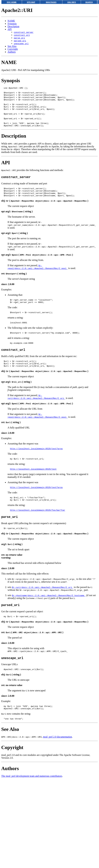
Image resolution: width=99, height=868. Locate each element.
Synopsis (12, 24)
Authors (12, 52)
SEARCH (89, 2)
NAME (11, 21)
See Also (12, 46)
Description (13, 26)
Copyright (13, 49)
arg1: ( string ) (12, 562)
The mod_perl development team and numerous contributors (32, 796)
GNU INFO (72, 2)
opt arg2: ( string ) (14, 243)
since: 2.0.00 (8, 294)
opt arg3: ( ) (37, 265)
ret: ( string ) (14, 283)
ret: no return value (12, 573)
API (10, 29)
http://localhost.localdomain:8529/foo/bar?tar (38, 527)
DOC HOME (12, 2)
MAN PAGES (51, 2)
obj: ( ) (45, 211)
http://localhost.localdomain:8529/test (33, 484)
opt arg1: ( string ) (17, 221)
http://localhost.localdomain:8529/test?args (36, 463)
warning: (6, 576)
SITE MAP (31, 2)
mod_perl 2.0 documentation (57, 757)
